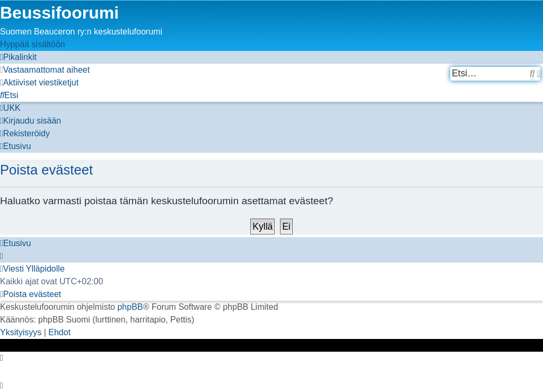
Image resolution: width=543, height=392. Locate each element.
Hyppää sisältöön (33, 44)
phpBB (130, 307)
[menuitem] (45, 70)
